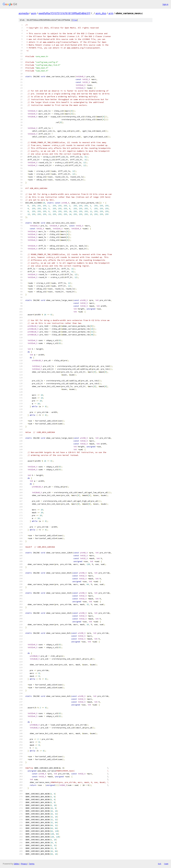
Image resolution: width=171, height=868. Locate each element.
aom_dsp (101, 13)
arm (111, 13)
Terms (32, 864)
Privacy (24, 864)
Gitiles (16, 864)
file (75, 20)
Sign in (165, 4)
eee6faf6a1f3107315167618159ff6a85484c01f (64, 13)
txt (160, 864)
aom (34, 13)
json (166, 864)
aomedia (24, 13)
